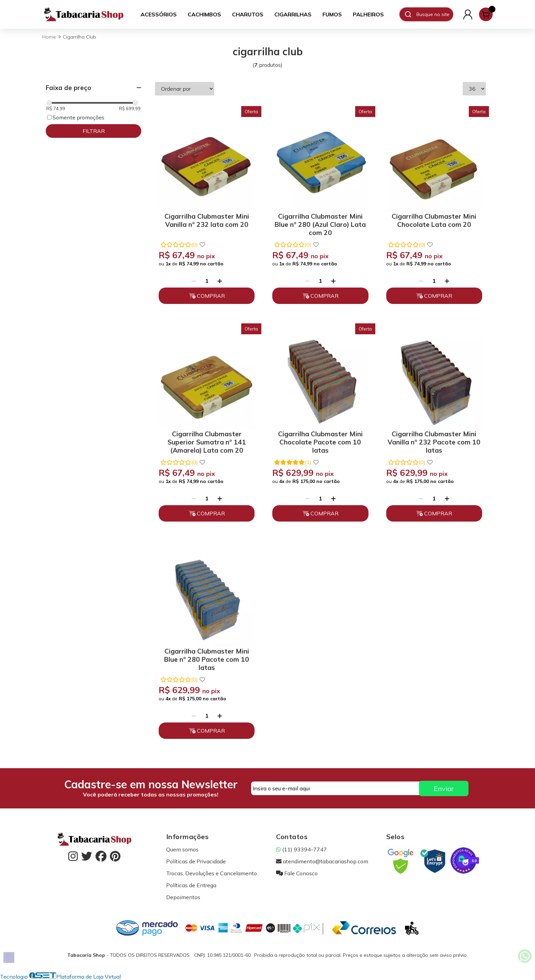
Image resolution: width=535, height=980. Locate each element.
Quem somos (182, 849)
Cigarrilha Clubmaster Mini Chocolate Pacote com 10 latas (320, 441)
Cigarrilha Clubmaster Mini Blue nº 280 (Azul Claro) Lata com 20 (320, 223)
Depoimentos (183, 897)
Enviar (444, 788)
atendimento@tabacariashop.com (322, 861)
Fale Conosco (297, 873)
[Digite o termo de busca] (435, 14)
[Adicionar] (220, 281)
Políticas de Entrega (191, 885)
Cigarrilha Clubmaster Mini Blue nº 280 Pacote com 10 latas (207, 658)
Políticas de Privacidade (196, 861)
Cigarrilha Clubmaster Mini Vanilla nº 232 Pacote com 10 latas (434, 441)
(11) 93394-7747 (301, 849)
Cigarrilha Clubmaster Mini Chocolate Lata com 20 (434, 220)
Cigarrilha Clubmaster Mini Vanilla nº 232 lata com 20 (207, 220)
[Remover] (194, 281)
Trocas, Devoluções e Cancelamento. (212, 873)
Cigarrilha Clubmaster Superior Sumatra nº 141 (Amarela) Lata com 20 (207, 441)
